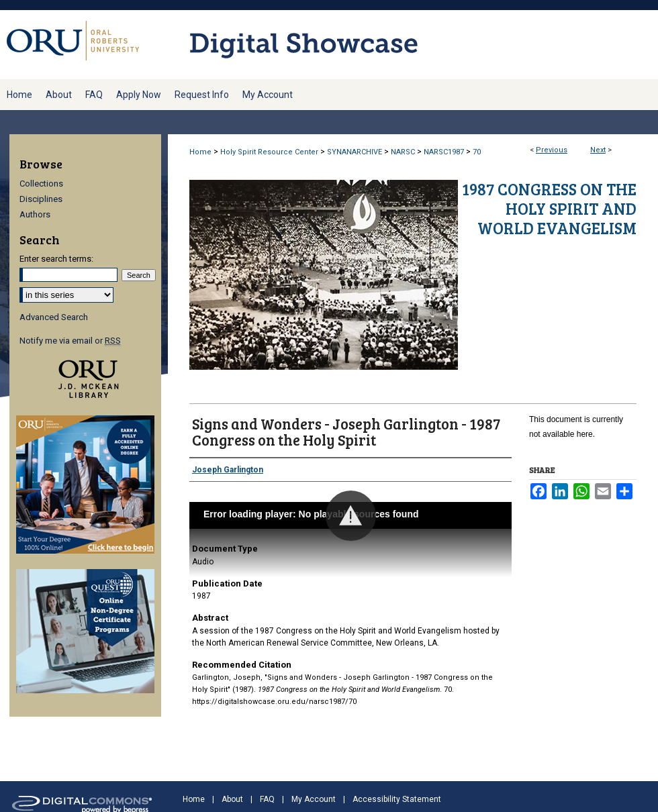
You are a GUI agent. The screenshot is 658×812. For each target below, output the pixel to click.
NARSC (403, 152)
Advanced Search (54, 317)
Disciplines (41, 199)
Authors (35, 214)
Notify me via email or (70, 341)
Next (598, 150)
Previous (552, 150)
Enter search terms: (56, 259)
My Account (314, 799)
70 (477, 152)
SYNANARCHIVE (355, 152)
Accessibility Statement (397, 799)
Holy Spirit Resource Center (269, 152)
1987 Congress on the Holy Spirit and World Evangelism (549, 208)
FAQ (267, 799)
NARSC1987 (444, 152)
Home (200, 152)
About (232, 799)
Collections (41, 184)
